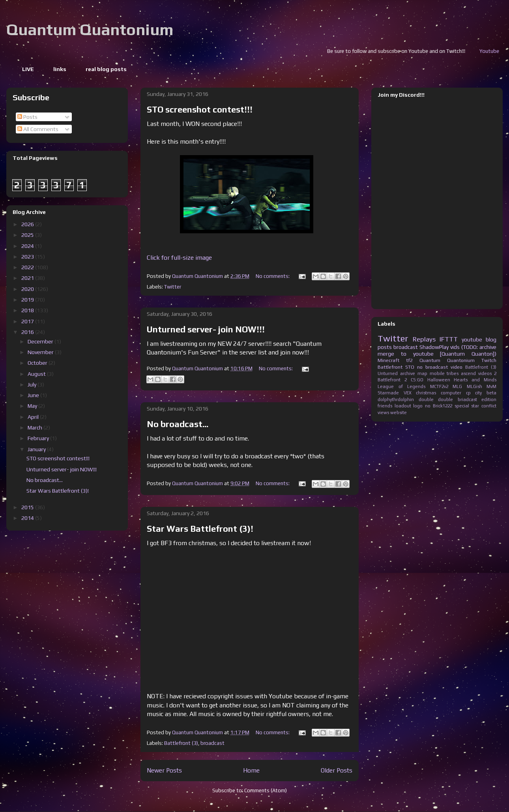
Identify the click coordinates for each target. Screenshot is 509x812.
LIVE (28, 69)
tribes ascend (461, 373)
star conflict (484, 406)
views (383, 413)
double (426, 399)
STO (410, 367)
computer (451, 393)
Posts (27, 117)
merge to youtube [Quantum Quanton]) (437, 354)
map (422, 373)
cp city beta (481, 393)
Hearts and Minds (475, 380)
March (36, 428)
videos (485, 373)
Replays (424, 339)
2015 (28, 507)
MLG (457, 386)
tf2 (409, 360)
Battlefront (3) (181, 743)
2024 (28, 246)
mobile (437, 373)
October (38, 363)
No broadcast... (178, 424)
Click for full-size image (179, 258)
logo (418, 406)
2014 (28, 518)
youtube (472, 339)
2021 (28, 278)
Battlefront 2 (392, 380)
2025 (28, 235)
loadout (403, 406)
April (34, 417)
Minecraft (388, 360)
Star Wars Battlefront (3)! (200, 529)
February (39, 438)
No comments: (273, 276)
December (41, 341)
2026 (28, 224)
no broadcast (432, 367)
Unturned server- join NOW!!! (206, 329)
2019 (28, 300)
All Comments (38, 129)
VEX (408, 393)
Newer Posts (164, 770)
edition (489, 399)
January (37, 449)
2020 (28, 289)
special (462, 406)
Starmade (388, 393)
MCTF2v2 (439, 386)
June (34, 395)
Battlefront (390, 367)
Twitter (173, 287)
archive (408, 373)
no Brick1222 (439, 406)
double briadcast (458, 399)
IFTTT (449, 339)
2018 (28, 310)
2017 (28, 321)
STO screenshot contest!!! (200, 109)
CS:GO (417, 380)
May (33, 406)
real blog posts (106, 69)
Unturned (388, 373)
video (457, 367)
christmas (426, 393)
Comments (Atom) (266, 790)
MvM (491, 386)
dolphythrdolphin (396, 399)
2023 (28, 257)
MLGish (474, 386)
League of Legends (401, 386)
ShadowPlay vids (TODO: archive (458, 347)
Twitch (489, 360)
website (399, 413)
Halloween (439, 380)
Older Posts (337, 770)
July (33, 384)
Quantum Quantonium (90, 30)
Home (251, 770)
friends (385, 406)
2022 (28, 267)
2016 (28, 332)
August (37, 374)
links (60, 69)
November (41, 352)
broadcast (212, 743)
